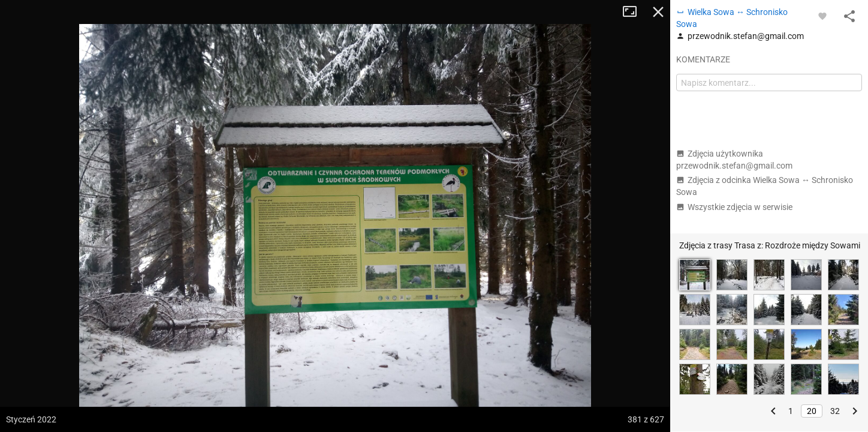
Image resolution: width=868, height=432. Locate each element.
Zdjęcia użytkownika (734, 160)
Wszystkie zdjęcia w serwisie (734, 207)
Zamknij (658, 12)
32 (835, 411)
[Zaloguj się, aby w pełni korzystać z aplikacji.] (822, 16)
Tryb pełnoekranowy (634, 12)
